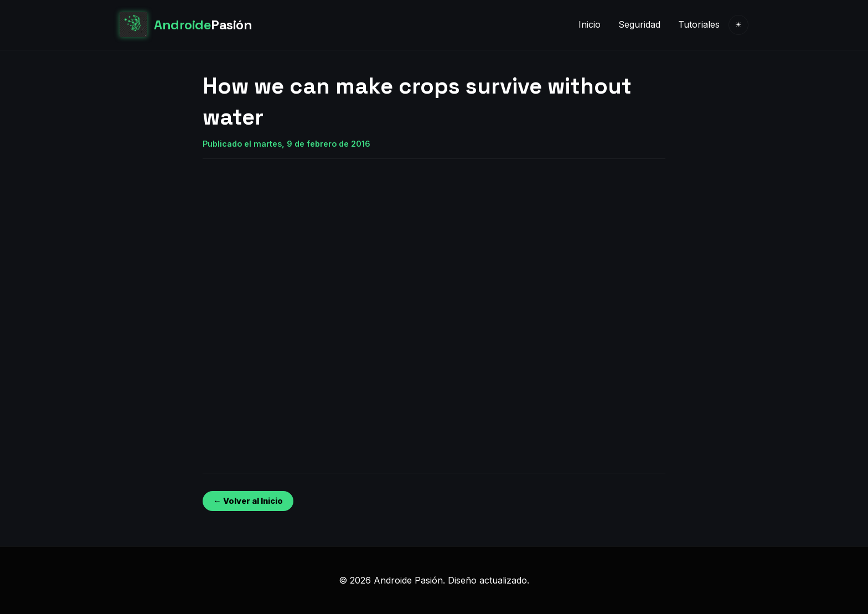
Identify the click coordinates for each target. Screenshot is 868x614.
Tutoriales (699, 24)
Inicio (590, 24)
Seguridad (639, 24)
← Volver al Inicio (248, 501)
